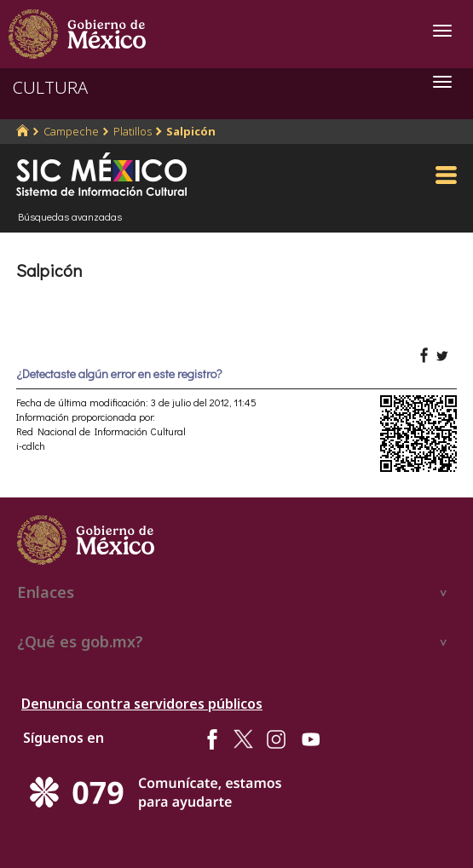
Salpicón (191, 131)
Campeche (71, 131)
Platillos (133, 131)
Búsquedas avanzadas (70, 216)
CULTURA (50, 87)
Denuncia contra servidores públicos (142, 704)
